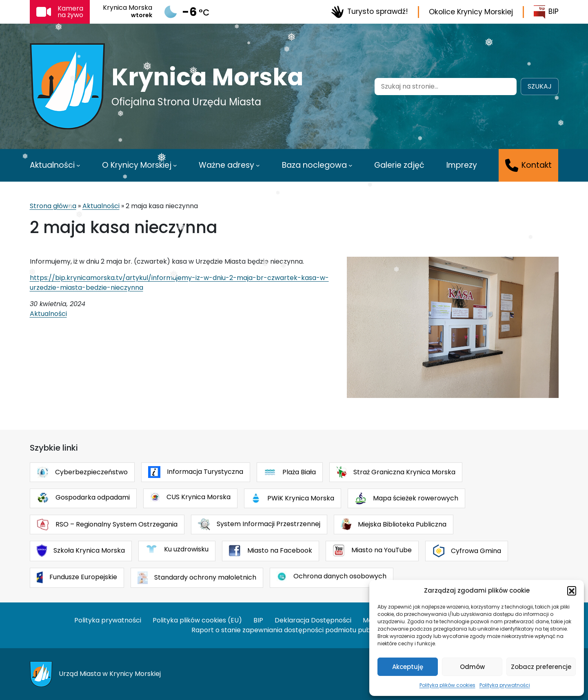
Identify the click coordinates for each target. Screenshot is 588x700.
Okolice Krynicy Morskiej (471, 12)
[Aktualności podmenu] (78, 165)
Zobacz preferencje (541, 667)
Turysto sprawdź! (369, 12)
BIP (546, 12)
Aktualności (101, 206)
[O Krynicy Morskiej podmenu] (175, 165)
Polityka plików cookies (447, 685)
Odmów (472, 667)
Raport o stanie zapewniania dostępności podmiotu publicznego (294, 630)
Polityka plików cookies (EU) (197, 620)
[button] (572, 591)
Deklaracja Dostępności (313, 620)
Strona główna (53, 206)
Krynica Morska (207, 77)
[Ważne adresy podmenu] (258, 165)
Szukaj (540, 86)
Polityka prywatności (505, 685)
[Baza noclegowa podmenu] (351, 165)
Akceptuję (408, 667)
